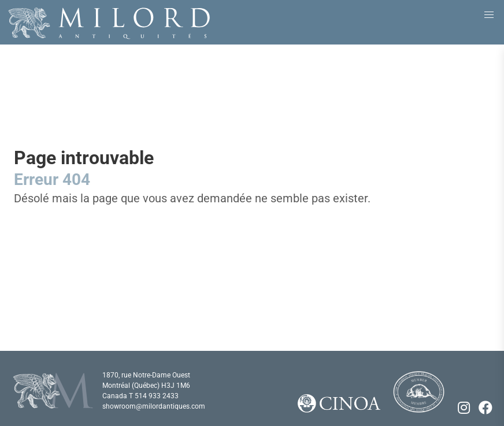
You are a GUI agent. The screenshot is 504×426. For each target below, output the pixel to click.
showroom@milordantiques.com (154, 406)
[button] (489, 15)
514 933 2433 (157, 396)
